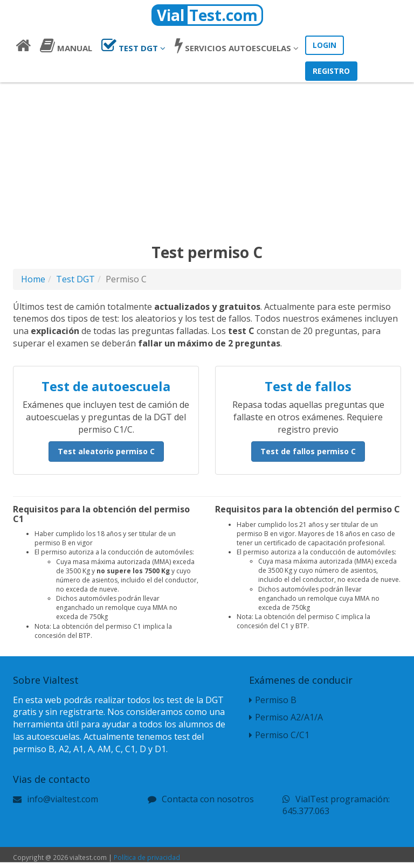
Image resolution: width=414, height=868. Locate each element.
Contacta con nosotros (208, 799)
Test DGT (75, 279)
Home (33, 279)
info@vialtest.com (63, 799)
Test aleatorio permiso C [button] (106, 451)
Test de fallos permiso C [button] (308, 451)
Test (133, 45)
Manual (66, 45)
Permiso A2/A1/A (286, 717)
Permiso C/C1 (279, 735)
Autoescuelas (237, 45)
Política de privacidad (147, 857)
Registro (331, 71)
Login (325, 45)
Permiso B (273, 700)
